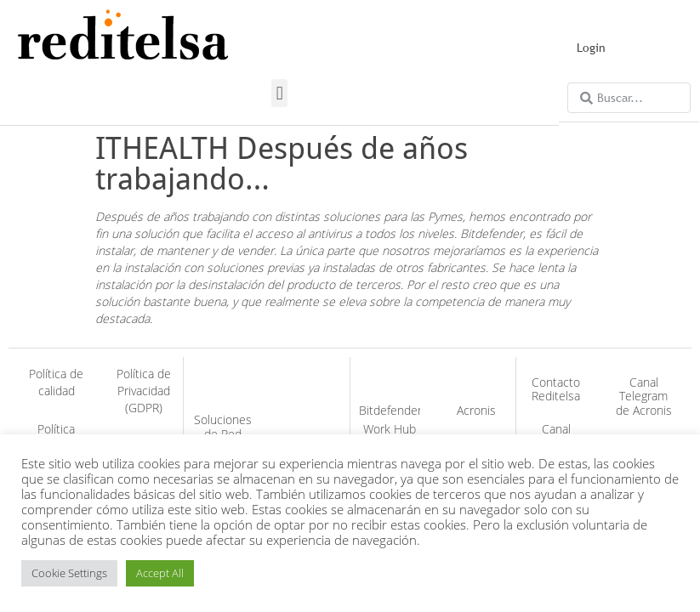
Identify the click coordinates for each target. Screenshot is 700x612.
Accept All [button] (160, 573)
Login (591, 48)
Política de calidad (56, 382)
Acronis (476, 410)
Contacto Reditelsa (556, 389)
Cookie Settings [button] (69, 573)
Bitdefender (390, 410)
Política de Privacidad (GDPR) (144, 391)
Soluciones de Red (223, 427)
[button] (279, 93)
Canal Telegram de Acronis (644, 397)
